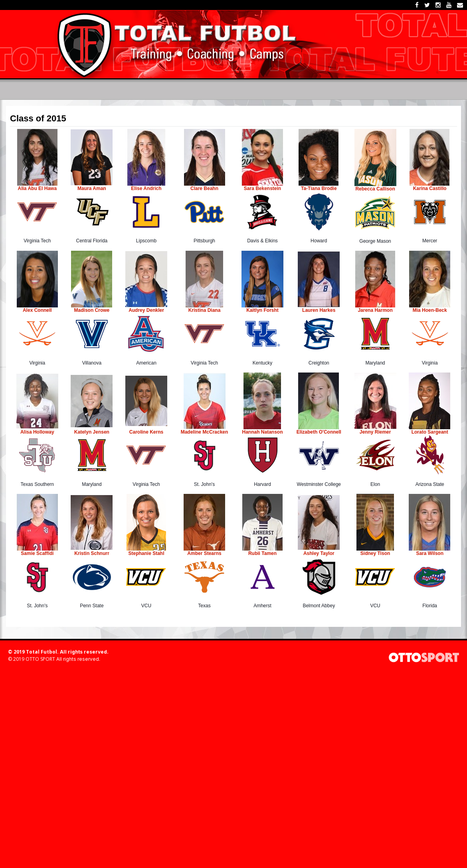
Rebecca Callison (375, 189)
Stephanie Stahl (146, 553)
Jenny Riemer (375, 432)
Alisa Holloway (37, 432)
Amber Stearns (204, 553)
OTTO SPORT (40, 659)
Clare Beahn (204, 188)
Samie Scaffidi (37, 553)
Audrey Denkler (146, 310)
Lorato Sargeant (430, 432)
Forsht (271, 310)
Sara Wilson (430, 553)
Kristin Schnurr (92, 553)
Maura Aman (92, 188)
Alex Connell (37, 310)
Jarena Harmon (375, 310)
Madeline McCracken (205, 432)
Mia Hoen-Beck (430, 310)
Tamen (268, 553)
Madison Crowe (92, 310)
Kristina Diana (205, 310)
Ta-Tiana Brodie (319, 188)
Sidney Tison (375, 553)
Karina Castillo (430, 188)
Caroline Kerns (146, 432)
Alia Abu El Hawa (38, 188)
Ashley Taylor (319, 553)
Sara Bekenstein (262, 188)
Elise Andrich (146, 188)
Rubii (254, 553)
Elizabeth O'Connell (319, 432)
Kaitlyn (255, 310)
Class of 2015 (38, 119)
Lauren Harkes (319, 310)
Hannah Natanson (263, 432)
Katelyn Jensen (92, 432)
